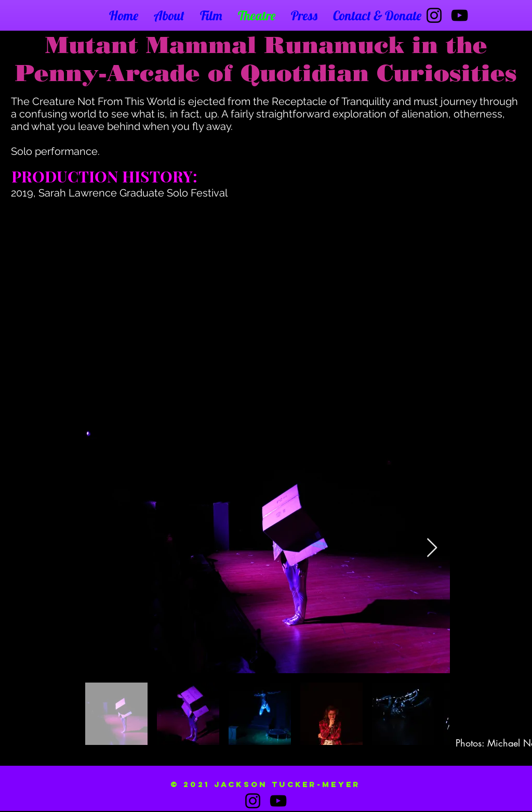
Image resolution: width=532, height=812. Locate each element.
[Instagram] (434, 15)
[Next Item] (432, 548)
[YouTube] (460, 15)
